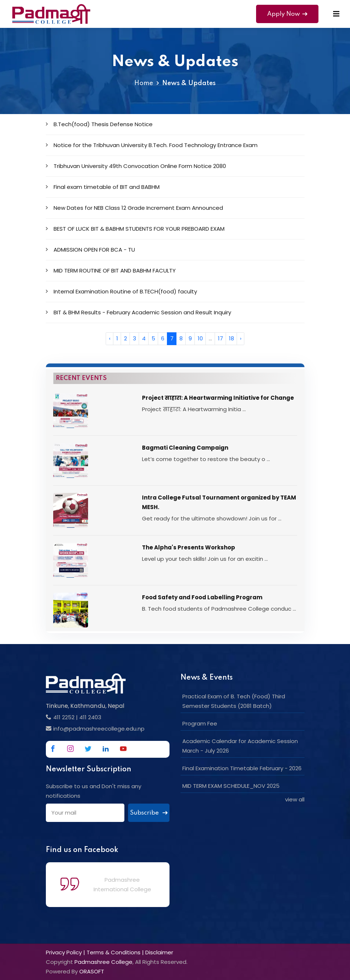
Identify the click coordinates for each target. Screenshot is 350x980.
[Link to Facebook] (53, 749)
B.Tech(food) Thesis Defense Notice (99, 124)
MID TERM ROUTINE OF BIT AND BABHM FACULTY (111, 270)
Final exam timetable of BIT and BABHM (103, 187)
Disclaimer (159, 952)
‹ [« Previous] (110, 338)
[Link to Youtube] (123, 749)
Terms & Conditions (114, 952)
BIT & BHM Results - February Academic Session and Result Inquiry (138, 312)
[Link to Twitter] (88, 749)
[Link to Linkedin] (106, 749)
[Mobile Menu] (336, 14)
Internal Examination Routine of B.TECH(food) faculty (121, 291)
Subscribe (149, 813)
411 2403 (90, 717)
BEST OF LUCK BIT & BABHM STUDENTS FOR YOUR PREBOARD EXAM (135, 229)
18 (231, 338)
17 (220, 338)
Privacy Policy (64, 952)
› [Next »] (241, 338)
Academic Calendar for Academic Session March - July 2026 (240, 746)
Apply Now (287, 14)
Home (144, 83)
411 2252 (64, 717)
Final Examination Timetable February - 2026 (242, 768)
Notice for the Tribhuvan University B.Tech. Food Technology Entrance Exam (152, 145)
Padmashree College (103, 962)
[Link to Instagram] (70, 749)
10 (200, 338)
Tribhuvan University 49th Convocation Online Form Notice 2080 (136, 166)
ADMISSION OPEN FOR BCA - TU (90, 250)
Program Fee (200, 723)
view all (295, 799)
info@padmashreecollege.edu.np (99, 729)
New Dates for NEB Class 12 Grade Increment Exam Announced (134, 208)
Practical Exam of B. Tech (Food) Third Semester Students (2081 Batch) (234, 701)
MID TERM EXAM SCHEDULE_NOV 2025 (231, 786)
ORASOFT (92, 971)
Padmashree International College (122, 884)
